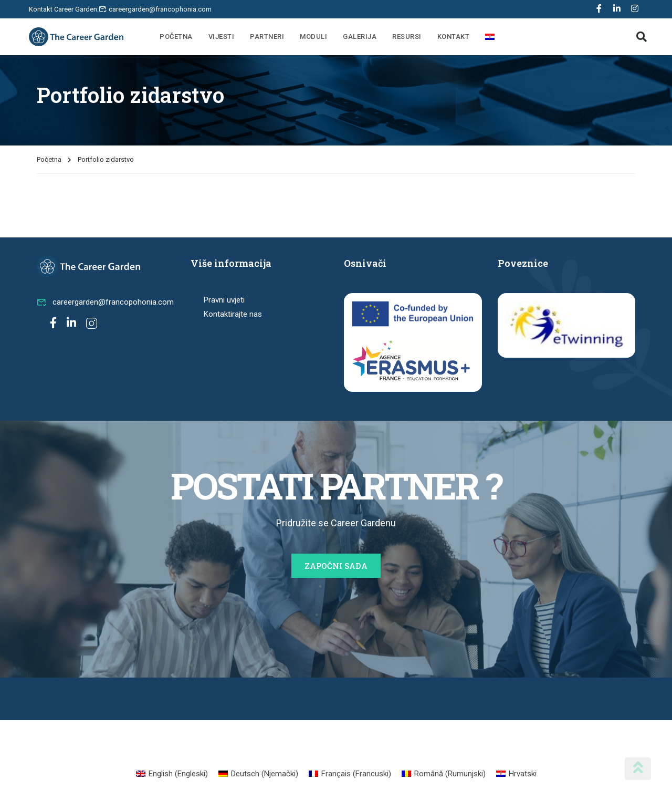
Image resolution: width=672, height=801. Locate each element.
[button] (642, 37)
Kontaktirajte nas (233, 314)
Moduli (313, 37)
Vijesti (222, 37)
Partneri (267, 37)
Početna (176, 37)
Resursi (407, 37)
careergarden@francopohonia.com (105, 302)
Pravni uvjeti (224, 300)
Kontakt (454, 37)
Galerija (360, 37)
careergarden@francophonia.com (160, 9)
